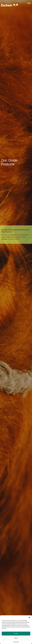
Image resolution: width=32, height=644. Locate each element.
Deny (16, 638)
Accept (16, 634)
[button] (29, 617)
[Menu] (29, 4)
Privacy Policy (16, 642)
